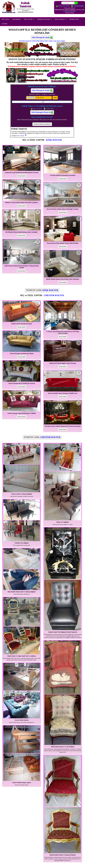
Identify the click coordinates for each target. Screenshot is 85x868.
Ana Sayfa (5, 19)
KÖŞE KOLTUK (54, 140)
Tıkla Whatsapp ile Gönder (42, 38)
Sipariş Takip (74, 19)
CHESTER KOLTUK (54, 295)
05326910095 (77, 6)
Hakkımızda (17, 19)
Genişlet (23, 136)
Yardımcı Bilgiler (44, 19)
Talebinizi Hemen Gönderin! (42, 124)
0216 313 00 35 (62, 6)
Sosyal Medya (60, 19)
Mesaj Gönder (22, 176)
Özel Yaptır (28, 19)
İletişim (4, 24)
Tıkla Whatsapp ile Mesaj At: (42, 112)
